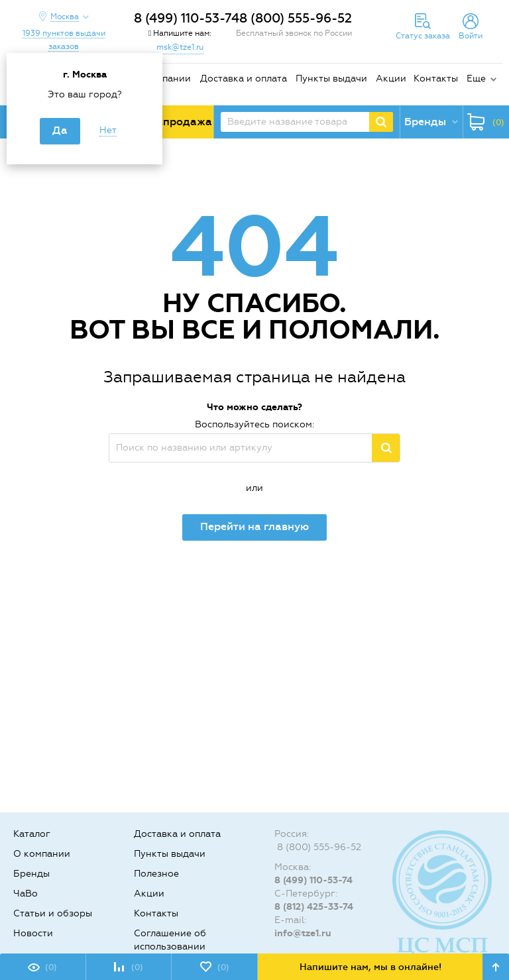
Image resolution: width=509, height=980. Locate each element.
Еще (476, 79)
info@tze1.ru (303, 933)
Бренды (31, 874)
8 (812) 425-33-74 (314, 907)
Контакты (436, 79)
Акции (391, 79)
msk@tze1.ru (180, 47)
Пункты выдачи (331, 79)
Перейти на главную (254, 526)
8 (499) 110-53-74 (187, 18)
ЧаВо (26, 894)
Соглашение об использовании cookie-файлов (170, 947)
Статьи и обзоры (53, 913)
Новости (33, 933)
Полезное (156, 874)
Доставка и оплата (244, 79)
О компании (162, 79)
